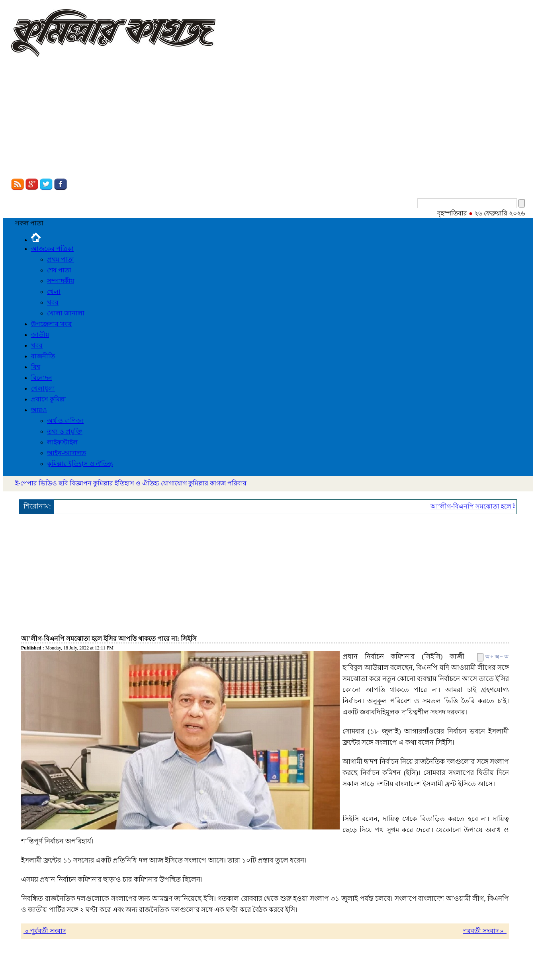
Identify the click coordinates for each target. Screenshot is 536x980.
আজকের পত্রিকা (52, 249)
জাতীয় (40, 335)
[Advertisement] (268, 119)
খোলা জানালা (66, 313)
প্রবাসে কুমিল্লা (49, 399)
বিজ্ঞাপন (81, 483)
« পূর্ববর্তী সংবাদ (45, 931)
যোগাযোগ (174, 483)
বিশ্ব (36, 367)
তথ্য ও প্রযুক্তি (65, 431)
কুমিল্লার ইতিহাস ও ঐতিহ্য (80, 464)
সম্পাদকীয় (61, 281)
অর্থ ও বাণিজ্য (65, 421)
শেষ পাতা (59, 270)
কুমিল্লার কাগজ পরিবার (217, 483)
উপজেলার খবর (51, 324)
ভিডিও (48, 483)
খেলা (54, 292)
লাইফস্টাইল (62, 442)
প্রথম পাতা (61, 259)
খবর (53, 302)
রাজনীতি (43, 356)
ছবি (63, 483)
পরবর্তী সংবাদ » (485, 931)
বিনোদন (42, 378)
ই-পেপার (26, 483)
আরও (39, 410)
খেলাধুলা (43, 388)
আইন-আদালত (67, 453)
